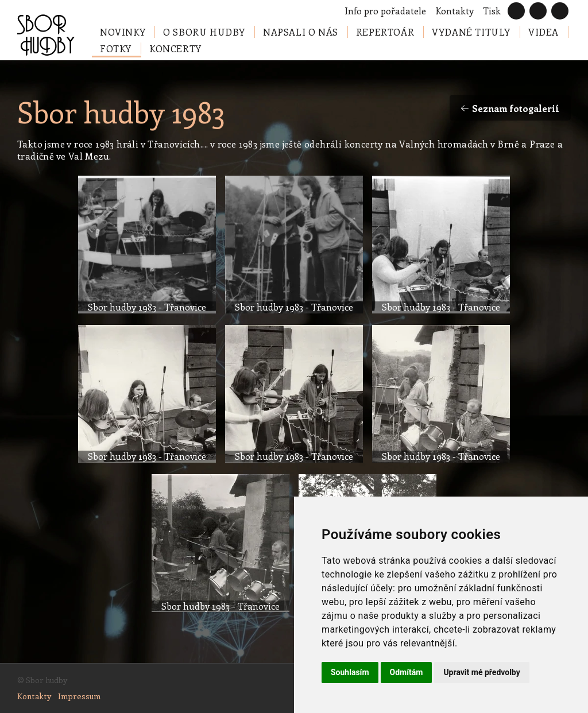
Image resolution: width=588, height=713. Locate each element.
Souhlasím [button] (350, 672)
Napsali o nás (301, 32)
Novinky (123, 32)
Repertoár (385, 32)
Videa (543, 32)
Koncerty (175, 49)
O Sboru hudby (204, 32)
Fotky (116, 49)
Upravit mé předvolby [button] (481, 672)
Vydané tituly (471, 32)
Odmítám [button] (407, 672)
